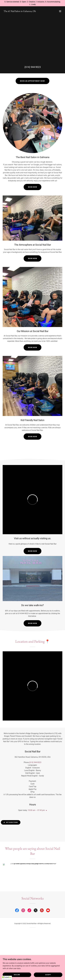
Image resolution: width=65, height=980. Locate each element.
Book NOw (33, 551)
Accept (48, 975)
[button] (60, 11)
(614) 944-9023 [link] (33, 67)
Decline (17, 975)
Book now (33, 437)
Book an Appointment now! (33, 81)
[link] (20, 11)
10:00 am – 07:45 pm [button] (36, 810)
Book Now (33, 187)
